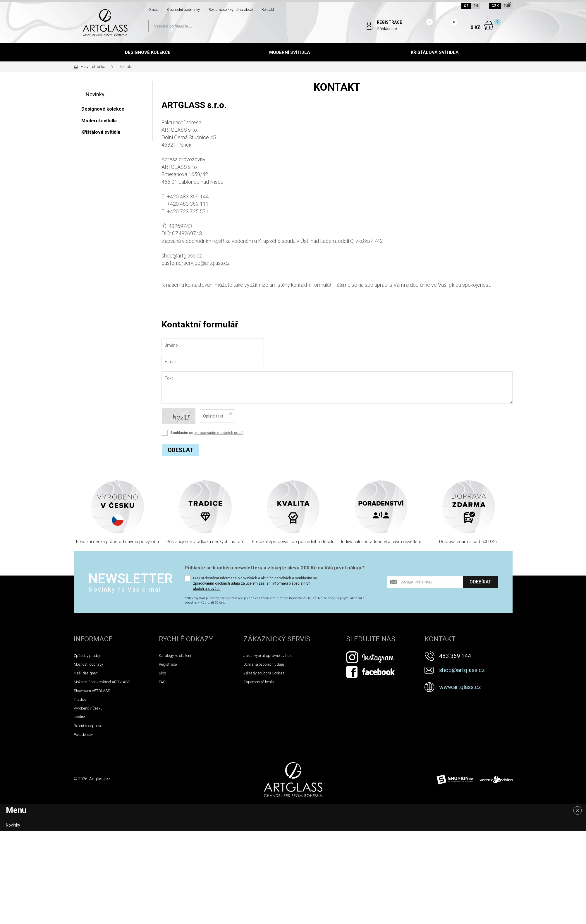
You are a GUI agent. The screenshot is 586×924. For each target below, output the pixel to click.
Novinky (95, 94)
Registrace (168, 664)
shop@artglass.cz (182, 256)
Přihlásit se (387, 29)
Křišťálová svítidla (435, 52)
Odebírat (480, 582)
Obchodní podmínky (183, 10)
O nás (153, 10)
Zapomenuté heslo (258, 682)
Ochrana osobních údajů (264, 664)
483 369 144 (455, 656)
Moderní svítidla (290, 52)
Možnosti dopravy (88, 664)
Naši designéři (86, 673)
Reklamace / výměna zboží (231, 10)
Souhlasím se (207, 433)
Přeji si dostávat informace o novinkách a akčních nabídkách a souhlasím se (255, 583)
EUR (507, 6)
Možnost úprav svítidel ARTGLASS (102, 682)
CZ (466, 6)
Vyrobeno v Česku (88, 708)
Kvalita (80, 717)
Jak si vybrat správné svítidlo (268, 656)
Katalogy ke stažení (175, 656)
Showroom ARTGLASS (92, 691)
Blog (163, 673)
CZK (495, 6)
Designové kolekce (148, 52)
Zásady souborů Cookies (264, 673)
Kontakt (268, 10)
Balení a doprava (88, 726)
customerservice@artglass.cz (196, 263)
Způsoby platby (87, 656)
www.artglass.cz (460, 687)
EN (476, 6)
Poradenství (84, 735)
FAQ (162, 682)
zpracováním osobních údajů (219, 433)
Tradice (80, 699)
